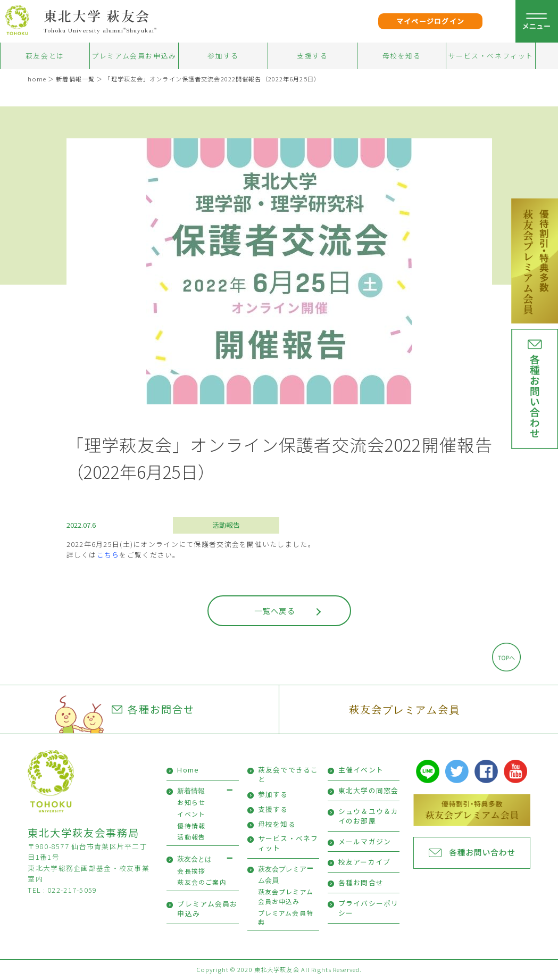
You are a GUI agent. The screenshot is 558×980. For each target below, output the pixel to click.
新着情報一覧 (75, 79)
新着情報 (191, 791)
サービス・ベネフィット (491, 56)
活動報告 (226, 525)
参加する (223, 56)
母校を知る (402, 56)
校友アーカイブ (365, 862)
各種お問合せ (153, 709)
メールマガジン (365, 841)
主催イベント (361, 770)
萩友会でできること (288, 774)
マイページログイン (431, 21)
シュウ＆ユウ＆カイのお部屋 (369, 816)
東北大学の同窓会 (369, 790)
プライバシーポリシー (369, 908)
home (37, 79)
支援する (312, 56)
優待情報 (191, 825)
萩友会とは (45, 56)
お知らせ (191, 802)
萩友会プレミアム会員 (405, 709)
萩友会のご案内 (202, 882)
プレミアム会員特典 (286, 917)
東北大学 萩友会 (97, 15)
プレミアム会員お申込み (134, 56)
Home (188, 770)
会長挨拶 (191, 871)
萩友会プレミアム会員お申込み (286, 896)
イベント (191, 814)
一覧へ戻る (275, 611)
